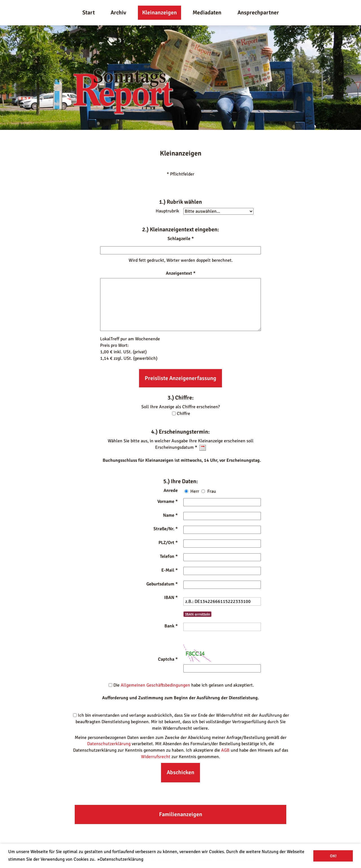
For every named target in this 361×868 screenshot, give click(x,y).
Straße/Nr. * (166, 529)
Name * (170, 515)
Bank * (171, 626)
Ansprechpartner (258, 13)
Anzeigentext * (181, 273)
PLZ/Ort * (168, 543)
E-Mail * (170, 570)
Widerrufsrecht (156, 757)
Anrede (171, 490)
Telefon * (169, 556)
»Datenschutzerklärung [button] (120, 859)
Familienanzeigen (181, 814)
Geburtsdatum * (162, 584)
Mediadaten (207, 13)
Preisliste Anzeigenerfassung (180, 378)
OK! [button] (333, 856)
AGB (225, 750)
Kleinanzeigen (159, 13)
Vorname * (168, 501)
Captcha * (168, 659)
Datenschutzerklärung (109, 744)
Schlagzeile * (181, 239)
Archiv (118, 13)
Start (89, 13)
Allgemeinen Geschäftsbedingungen (155, 685)
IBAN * (171, 598)
